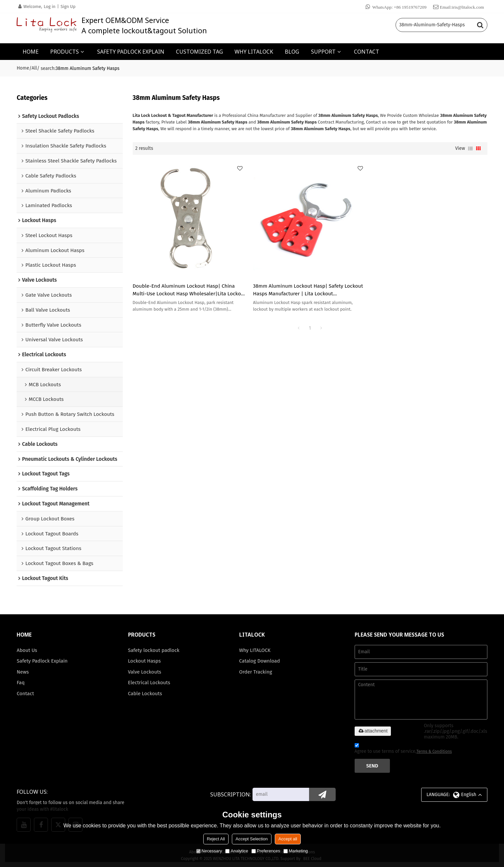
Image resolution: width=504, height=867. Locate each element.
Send (372, 766)
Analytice (237, 851)
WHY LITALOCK (254, 52)
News (23, 672)
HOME (31, 52)
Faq (21, 683)
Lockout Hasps (145, 661)
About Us (27, 650)
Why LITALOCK (255, 650)
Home (23, 68)
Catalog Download (260, 661)
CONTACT (367, 52)
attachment (373, 731)
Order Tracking (256, 672)
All (34, 68)
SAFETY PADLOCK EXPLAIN (131, 52)
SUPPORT (323, 52)
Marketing (296, 851)
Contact (25, 694)
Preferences (266, 851)
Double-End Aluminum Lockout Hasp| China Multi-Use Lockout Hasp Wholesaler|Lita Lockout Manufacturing (189, 290)
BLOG (292, 52)
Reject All (216, 839)
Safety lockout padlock (154, 650)
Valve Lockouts (145, 672)
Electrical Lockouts (149, 683)
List (470, 148)
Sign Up (68, 6)
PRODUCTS (65, 52)
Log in (50, 6)
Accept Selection (252, 839)
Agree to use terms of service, (403, 749)
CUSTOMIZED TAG (199, 52)
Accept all (288, 839)
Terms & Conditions (434, 751)
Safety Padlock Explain (42, 661)
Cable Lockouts (145, 694)
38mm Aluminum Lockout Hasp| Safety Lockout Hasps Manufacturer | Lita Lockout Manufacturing (308, 290)
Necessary (209, 851)
